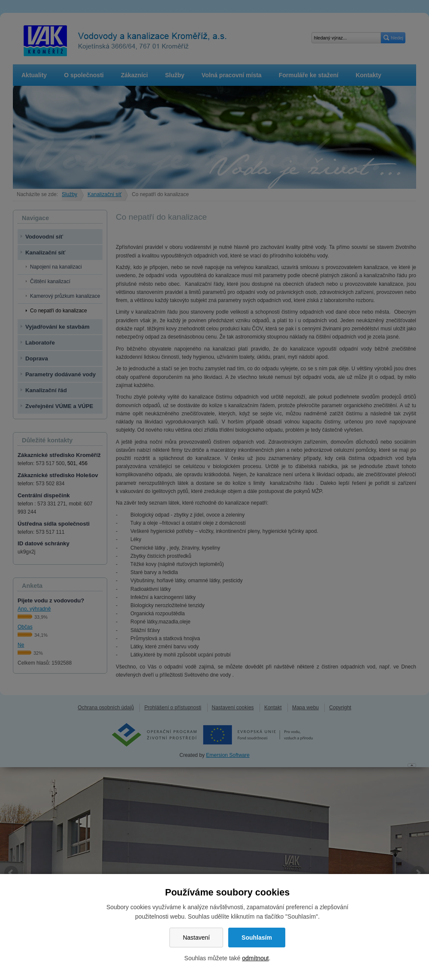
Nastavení (196, 938)
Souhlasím (257, 938)
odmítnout (255, 958)
